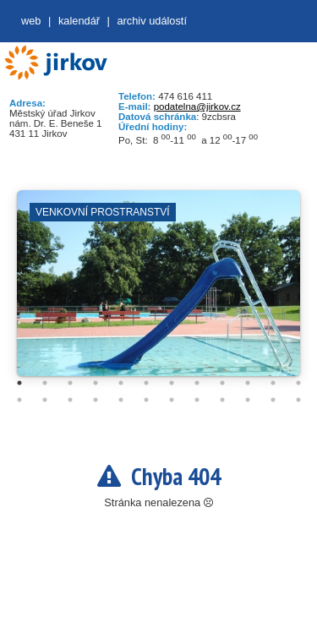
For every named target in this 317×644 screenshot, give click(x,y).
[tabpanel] (158, 292)
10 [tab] (248, 383)
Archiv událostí (152, 21)
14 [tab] (45, 400)
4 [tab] (96, 383)
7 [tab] (172, 383)
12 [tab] (298, 383)
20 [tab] (197, 400)
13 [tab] (19, 400)
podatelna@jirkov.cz (197, 106)
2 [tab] (45, 383)
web (31, 21)
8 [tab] (197, 383)
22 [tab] (248, 400)
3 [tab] (70, 383)
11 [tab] (273, 383)
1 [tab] (19, 383)
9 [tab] (222, 383)
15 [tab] (70, 400)
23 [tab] (273, 400)
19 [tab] (172, 400)
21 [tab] (222, 400)
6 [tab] (146, 383)
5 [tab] (121, 383)
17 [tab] (121, 400)
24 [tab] (298, 400)
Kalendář (79, 21)
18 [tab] (146, 400)
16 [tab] (96, 400)
